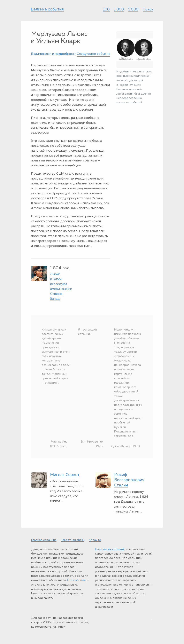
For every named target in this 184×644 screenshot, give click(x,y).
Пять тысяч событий (110, 549)
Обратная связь (73, 540)
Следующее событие (93, 54)
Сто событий (76, 580)
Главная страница (44, 540)
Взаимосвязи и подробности (54, 54)
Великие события (47, 9)
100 (106, 10)
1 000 (119, 10)
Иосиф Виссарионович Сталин (129, 480)
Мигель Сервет (65, 475)
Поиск (148, 10)
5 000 (133, 10)
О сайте (95, 540)
